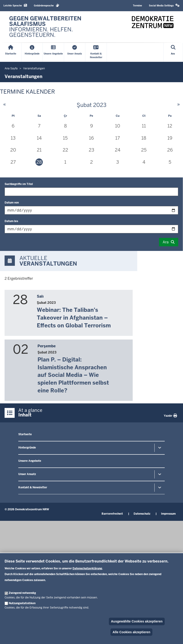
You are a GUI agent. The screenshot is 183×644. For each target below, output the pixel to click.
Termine (137, 6)
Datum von (12, 203)
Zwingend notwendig (22, 593)
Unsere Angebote (30, 461)
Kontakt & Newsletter (33, 487)
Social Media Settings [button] (164, 5)
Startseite (25, 434)
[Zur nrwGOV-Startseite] (48, 27)
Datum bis (11, 221)
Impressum (168, 514)
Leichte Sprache (15, 5)
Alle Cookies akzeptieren (131, 632)
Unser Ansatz (27, 474)
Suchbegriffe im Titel (19, 184)
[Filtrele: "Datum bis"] (91, 229)
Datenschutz (142, 514)
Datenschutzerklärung (87, 568)
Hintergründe (27, 448)
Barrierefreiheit (112, 514)
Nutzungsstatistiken (22, 603)
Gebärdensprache (47, 5)
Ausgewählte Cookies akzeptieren (137, 621)
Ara (166, 242)
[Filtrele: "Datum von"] (91, 210)
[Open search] (173, 52)
